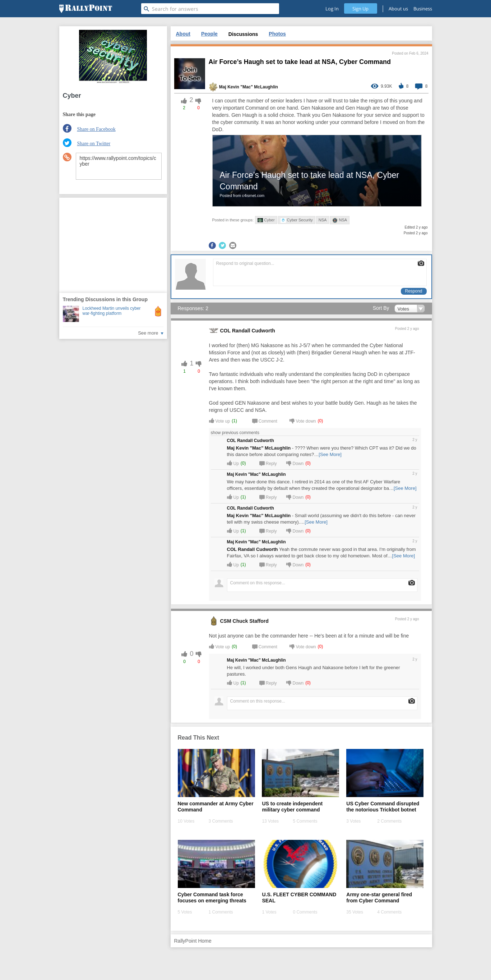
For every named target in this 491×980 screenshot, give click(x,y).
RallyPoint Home (193, 941)
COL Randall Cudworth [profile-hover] (253, 549)
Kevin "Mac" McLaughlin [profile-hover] (253, 87)
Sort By (381, 308)
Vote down (303, 421)
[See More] (330, 454)
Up (233, 463)
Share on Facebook (96, 129)
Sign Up (360, 9)
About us (398, 9)
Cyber (266, 220)
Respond (413, 291)
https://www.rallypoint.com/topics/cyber (119, 166)
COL (226, 331)
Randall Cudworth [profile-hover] (254, 331)
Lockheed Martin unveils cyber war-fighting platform (112, 311)
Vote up (220, 421)
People (209, 34)
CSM (226, 621)
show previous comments (236, 433)
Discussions (243, 34)
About (183, 34)
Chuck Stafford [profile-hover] (251, 621)
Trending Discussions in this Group (105, 299)
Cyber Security (297, 220)
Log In (332, 9)
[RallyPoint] (86, 9)
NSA (323, 220)
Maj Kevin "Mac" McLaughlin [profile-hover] (259, 448)
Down (295, 463)
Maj (223, 87)
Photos (277, 34)
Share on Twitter (94, 144)
